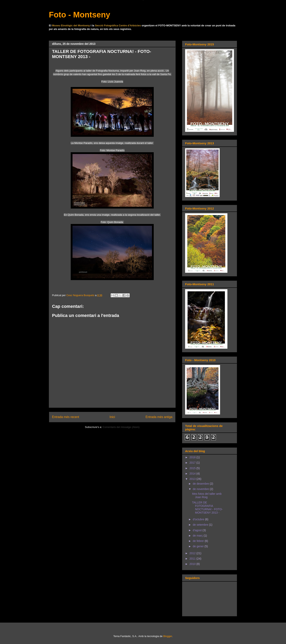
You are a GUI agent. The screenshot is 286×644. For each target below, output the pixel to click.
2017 (193, 463)
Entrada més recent (66, 417)
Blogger (168, 636)
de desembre (201, 484)
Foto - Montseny (80, 15)
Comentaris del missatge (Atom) (121, 427)
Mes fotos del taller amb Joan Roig (207, 495)
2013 (193, 479)
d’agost (198, 530)
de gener (199, 546)
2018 (193, 457)
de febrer (199, 541)
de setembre (201, 525)
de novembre (201, 489)
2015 (193, 468)
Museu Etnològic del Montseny (71, 25)
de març (198, 536)
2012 (193, 553)
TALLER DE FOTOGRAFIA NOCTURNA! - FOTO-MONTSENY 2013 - (207, 507)
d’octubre (199, 519)
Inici (112, 417)
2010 (193, 564)
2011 (193, 559)
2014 (193, 474)
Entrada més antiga (159, 417)
